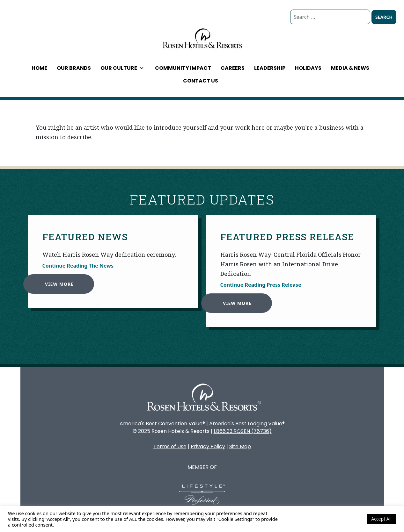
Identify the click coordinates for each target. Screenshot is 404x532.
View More (57, 282)
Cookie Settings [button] (345, 519)
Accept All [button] (381, 519)
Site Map (240, 446)
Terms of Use (170, 446)
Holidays (308, 68)
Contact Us (201, 81)
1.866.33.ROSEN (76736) (243, 431)
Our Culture (122, 68)
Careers (233, 68)
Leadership (270, 68)
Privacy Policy (208, 446)
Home (39, 68)
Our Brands (74, 68)
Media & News (350, 68)
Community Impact (183, 68)
